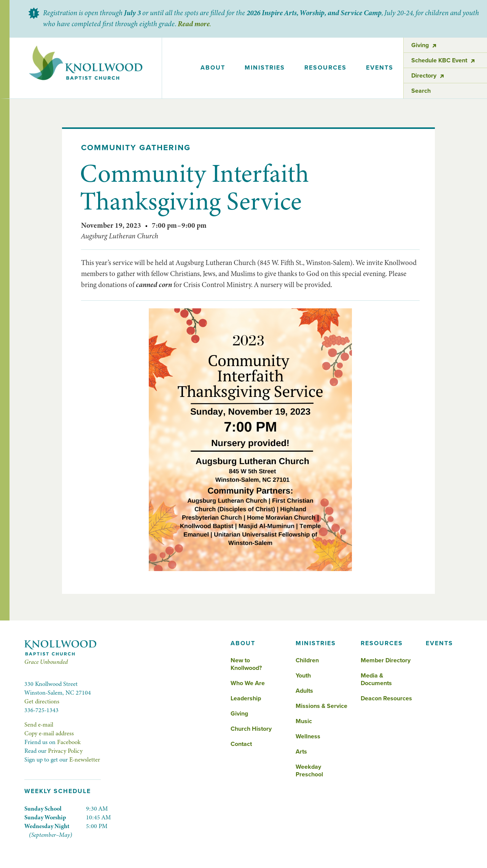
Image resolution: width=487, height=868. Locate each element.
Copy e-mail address (49, 733)
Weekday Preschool (309, 771)
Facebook (69, 742)
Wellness (308, 736)
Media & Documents (376, 679)
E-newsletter (85, 760)
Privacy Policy (65, 751)
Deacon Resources (386, 698)
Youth (303, 676)
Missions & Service (321, 706)
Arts (301, 752)
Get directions (42, 701)
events (380, 68)
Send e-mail (39, 725)
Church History (251, 729)
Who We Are (248, 683)
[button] (213, 68)
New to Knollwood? (246, 664)
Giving (239, 714)
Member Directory (386, 660)
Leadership (246, 698)
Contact (241, 744)
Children (307, 660)
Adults (304, 691)
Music (304, 721)
